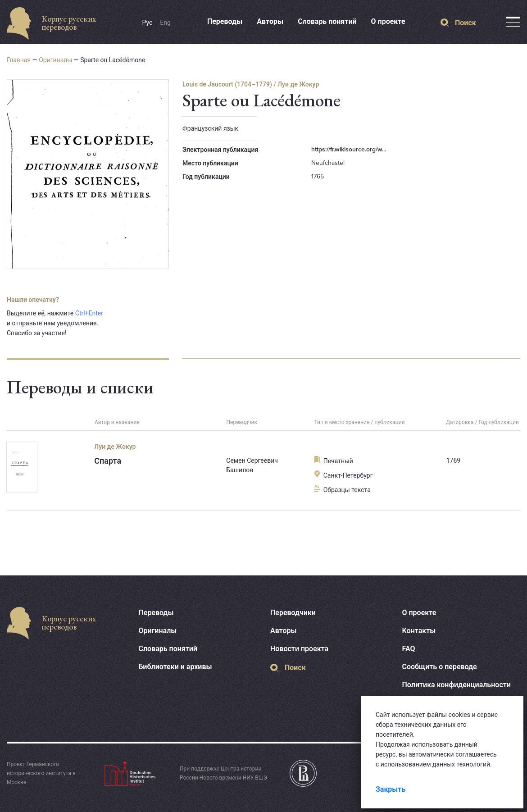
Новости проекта (299, 649)
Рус (148, 23)
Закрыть (391, 789)
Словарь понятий (327, 21)
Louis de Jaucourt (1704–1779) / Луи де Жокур (251, 84)
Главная (19, 60)
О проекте (388, 21)
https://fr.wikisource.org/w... (349, 149)
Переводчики (293, 613)
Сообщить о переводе (440, 667)
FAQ (409, 649)
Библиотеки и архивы (175, 667)
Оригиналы (55, 60)
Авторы (270, 21)
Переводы (225, 21)
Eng (165, 23)
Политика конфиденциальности (457, 685)
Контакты (419, 631)
